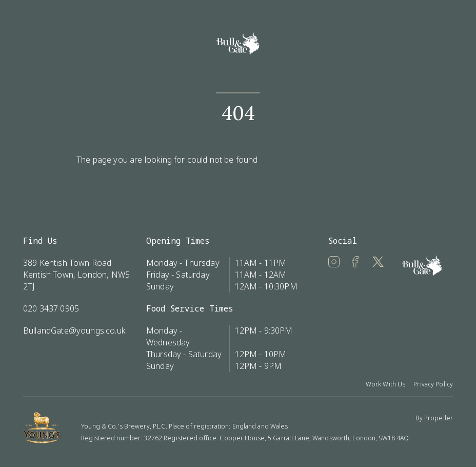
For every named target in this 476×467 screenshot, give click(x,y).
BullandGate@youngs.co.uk (74, 330)
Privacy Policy (433, 384)
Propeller (439, 418)
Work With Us (385, 384)
